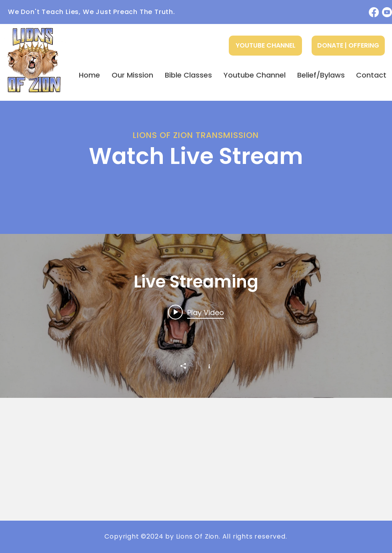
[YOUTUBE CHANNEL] (265, 46)
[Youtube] (387, 12)
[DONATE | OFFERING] (348, 46)
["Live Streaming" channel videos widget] (196, 316)
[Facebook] (374, 12)
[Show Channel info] (205, 365)
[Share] (187, 366)
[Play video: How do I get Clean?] (196, 312)
